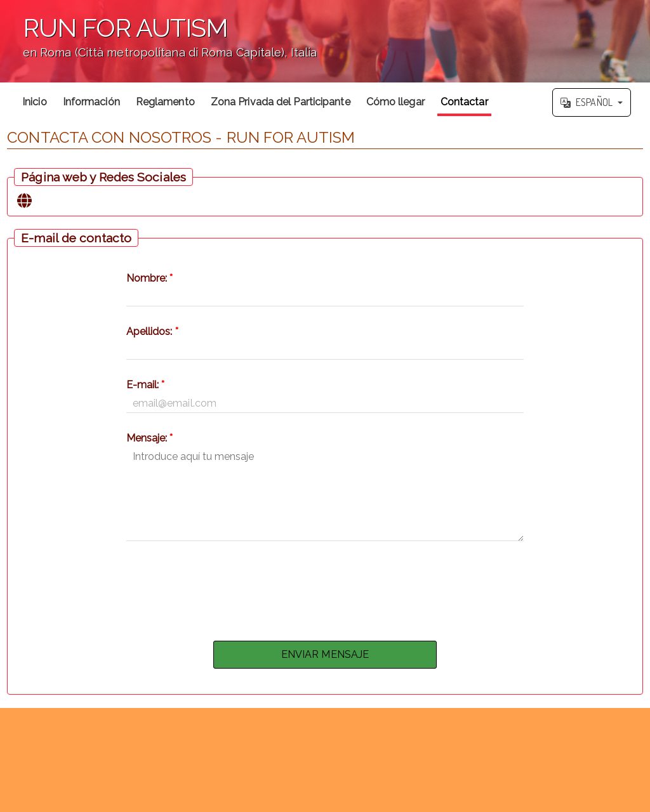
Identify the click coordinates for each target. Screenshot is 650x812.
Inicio (35, 102)
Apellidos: (152, 331)
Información (91, 102)
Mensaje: (150, 438)
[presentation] (325, 587)
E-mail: (146, 385)
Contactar (464, 102)
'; (325, 41)
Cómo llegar (395, 102)
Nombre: (150, 278)
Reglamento (165, 102)
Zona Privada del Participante (281, 102)
